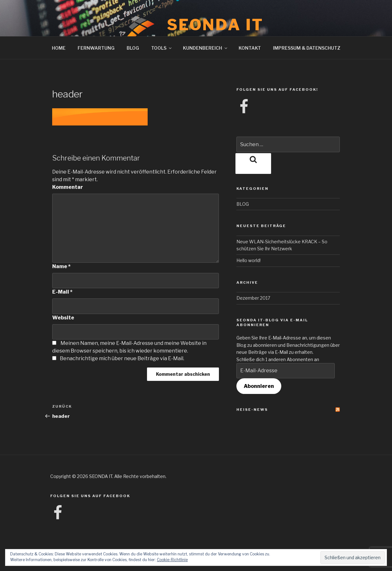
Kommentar (68, 187)
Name (61, 266)
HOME (59, 48)
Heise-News (252, 410)
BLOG (133, 48)
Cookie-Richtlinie (172, 560)
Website (63, 318)
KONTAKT (250, 48)
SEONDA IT (215, 25)
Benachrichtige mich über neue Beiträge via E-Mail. (122, 358)
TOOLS (162, 48)
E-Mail (62, 292)
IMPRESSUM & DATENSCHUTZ (307, 48)
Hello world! (248, 260)
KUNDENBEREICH (206, 48)
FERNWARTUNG (96, 48)
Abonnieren (259, 386)
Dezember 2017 (253, 298)
